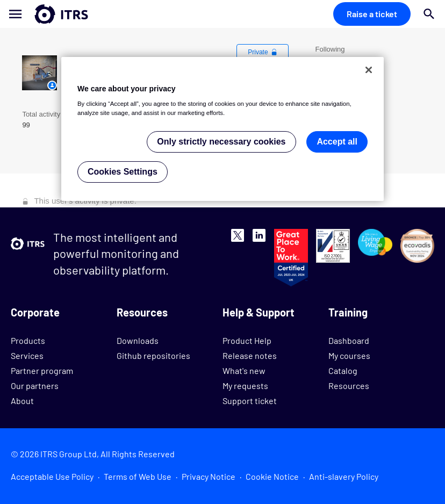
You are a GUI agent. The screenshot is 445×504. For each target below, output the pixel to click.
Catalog (343, 370)
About (22, 401)
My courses (349, 355)
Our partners (35, 386)
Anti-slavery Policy (344, 476)
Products (28, 340)
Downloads (138, 340)
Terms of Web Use (138, 476)
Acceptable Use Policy (52, 476)
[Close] (369, 70)
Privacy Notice (209, 476)
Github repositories (153, 355)
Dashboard (349, 340)
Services (27, 355)
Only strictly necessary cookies (221, 142)
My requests (245, 386)
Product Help (247, 340)
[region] (223, 129)
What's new (244, 370)
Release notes (250, 355)
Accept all (337, 142)
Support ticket (250, 401)
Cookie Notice (272, 476)
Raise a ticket (372, 14)
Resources (349, 386)
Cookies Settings (123, 172)
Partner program (42, 370)
